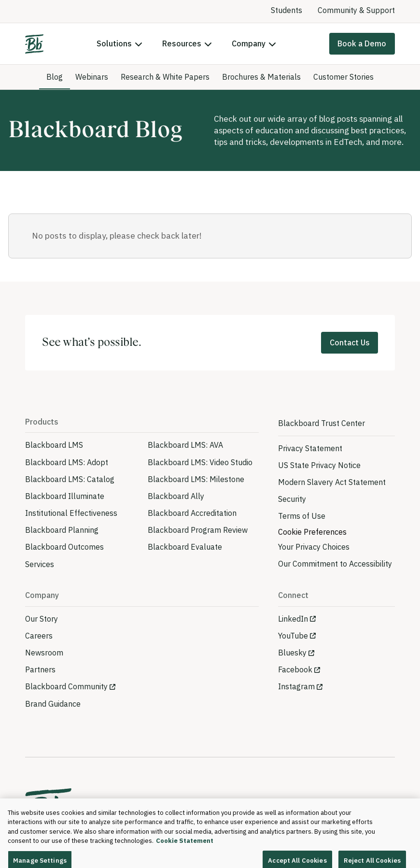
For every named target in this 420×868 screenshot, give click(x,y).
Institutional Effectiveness (71, 513)
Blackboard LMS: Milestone (196, 479)
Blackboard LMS (54, 445)
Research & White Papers (165, 77)
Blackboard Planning (62, 530)
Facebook (295, 669)
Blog (55, 77)
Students (287, 10)
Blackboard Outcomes (64, 547)
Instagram (296, 686)
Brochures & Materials (261, 77)
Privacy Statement (310, 448)
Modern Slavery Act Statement (332, 482)
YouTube (293, 636)
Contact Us (350, 342)
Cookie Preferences (312, 532)
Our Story (42, 619)
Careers (39, 636)
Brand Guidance (53, 704)
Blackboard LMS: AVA (185, 445)
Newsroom (44, 653)
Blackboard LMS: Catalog (70, 479)
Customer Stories (343, 77)
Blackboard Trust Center (322, 423)
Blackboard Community (66, 686)
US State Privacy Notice (319, 465)
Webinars (92, 77)
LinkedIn (293, 619)
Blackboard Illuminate (65, 496)
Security (292, 499)
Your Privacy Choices (314, 547)
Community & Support (356, 10)
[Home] (34, 44)
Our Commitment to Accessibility (335, 564)
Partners (40, 669)
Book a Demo (362, 43)
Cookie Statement (185, 848)
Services (40, 564)
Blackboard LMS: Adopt (67, 462)
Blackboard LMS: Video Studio (200, 462)
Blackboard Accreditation (192, 513)
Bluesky (292, 653)
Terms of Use (302, 516)
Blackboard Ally (176, 496)
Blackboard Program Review (198, 530)
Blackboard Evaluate (185, 547)
